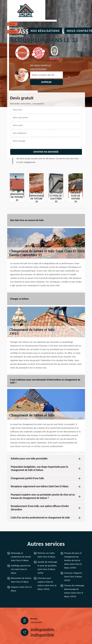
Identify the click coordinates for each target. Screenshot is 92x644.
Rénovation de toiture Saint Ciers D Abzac (21, 580)
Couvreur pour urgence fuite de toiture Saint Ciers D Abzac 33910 (47, 584)
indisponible (15, 28)
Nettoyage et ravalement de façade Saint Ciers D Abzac (21, 557)
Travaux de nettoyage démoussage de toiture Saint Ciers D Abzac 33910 (74, 591)
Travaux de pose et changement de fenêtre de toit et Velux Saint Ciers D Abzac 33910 (73, 560)
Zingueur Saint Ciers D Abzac (21, 589)
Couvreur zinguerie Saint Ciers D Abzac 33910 (73, 577)
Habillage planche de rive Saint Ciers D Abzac (21, 569)
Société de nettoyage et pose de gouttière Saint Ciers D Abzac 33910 (47, 567)
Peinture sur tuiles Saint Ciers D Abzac (46, 555)
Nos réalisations (45, 31)
